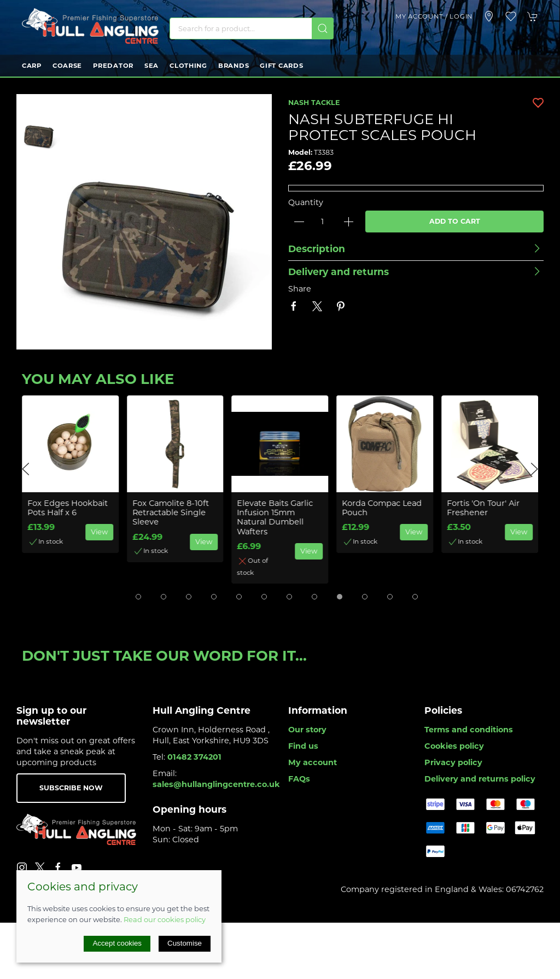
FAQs (299, 779)
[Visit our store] (489, 16)
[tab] (138, 597)
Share (300, 289)
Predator (113, 66)
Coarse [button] (67, 66)
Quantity (306, 202)
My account (313, 762)
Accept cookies (117, 943)
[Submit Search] (323, 28)
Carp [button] (32, 66)
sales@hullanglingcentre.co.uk (216, 784)
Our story (307, 730)
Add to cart (455, 221)
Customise (185, 943)
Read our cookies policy (165, 919)
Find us (303, 746)
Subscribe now (71, 788)
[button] (511, 16)
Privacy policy (453, 762)
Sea (151, 66)
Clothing (188, 66)
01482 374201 (194, 757)
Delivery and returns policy (480, 779)
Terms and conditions (469, 730)
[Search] (252, 28)
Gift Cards (281, 66)
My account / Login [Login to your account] (434, 16)
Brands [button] (234, 66)
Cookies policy (454, 746)
